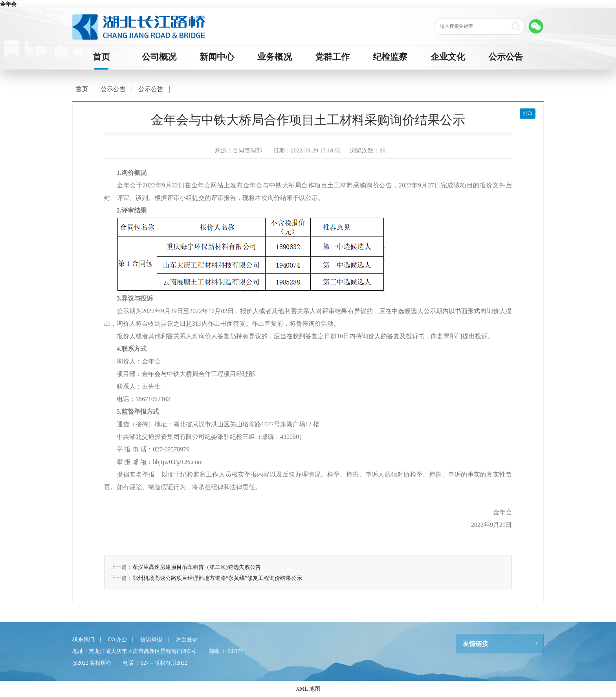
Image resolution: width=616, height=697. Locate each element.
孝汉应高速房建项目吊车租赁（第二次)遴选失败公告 (197, 567)
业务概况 (275, 57)
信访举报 (151, 639)
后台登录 (187, 639)
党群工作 (332, 57)
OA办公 (117, 639)
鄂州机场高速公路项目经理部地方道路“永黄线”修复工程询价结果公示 (217, 578)
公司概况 (159, 57)
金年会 (8, 4)
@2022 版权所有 (92, 663)
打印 (528, 114)
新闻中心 (217, 57)
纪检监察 (390, 57)
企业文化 (448, 57)
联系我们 (83, 639)
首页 (101, 57)
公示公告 (506, 57)
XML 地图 (308, 689)
